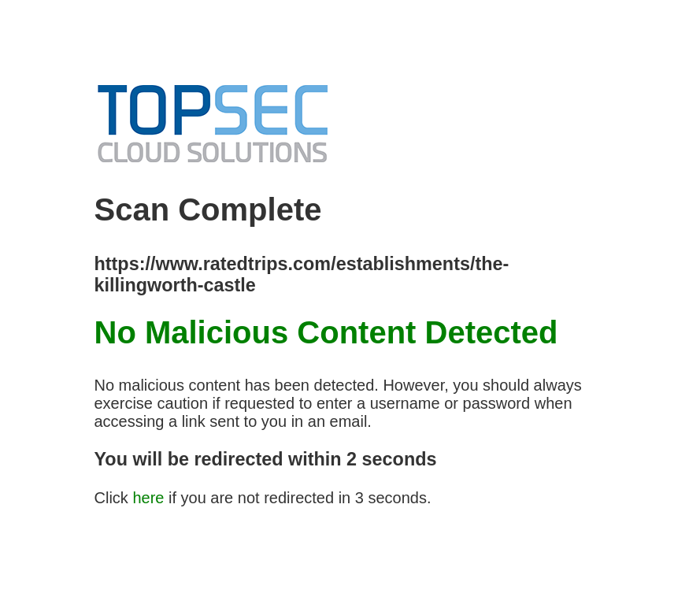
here (148, 498)
